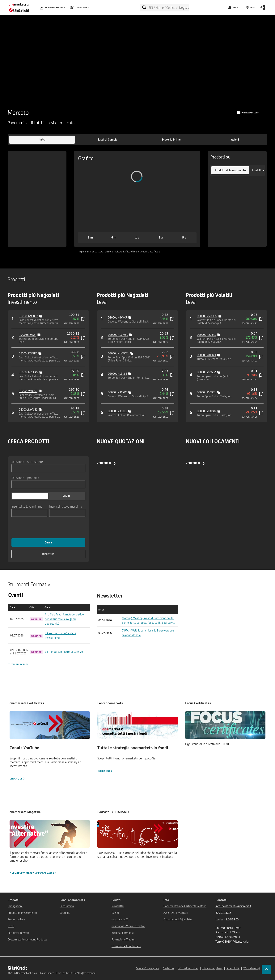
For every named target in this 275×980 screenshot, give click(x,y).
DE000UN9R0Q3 (28, 316)
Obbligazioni (15, 906)
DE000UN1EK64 (117, 374)
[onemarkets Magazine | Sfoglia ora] (50, 847)
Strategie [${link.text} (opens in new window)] (65, 913)
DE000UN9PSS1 (28, 410)
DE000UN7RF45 (28, 372)
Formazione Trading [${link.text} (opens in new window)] (123, 939)
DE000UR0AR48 (206, 411)
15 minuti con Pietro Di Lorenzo (64, 652)
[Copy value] (41, 316)
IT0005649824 (27, 335)
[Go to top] (266, 969)
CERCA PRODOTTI (28, 441)
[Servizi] (234, 9)
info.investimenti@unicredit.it (233, 906)
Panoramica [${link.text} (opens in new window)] (67, 906)
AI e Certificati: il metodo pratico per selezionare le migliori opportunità (64, 619)
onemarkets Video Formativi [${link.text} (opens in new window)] (128, 926)
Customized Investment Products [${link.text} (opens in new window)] (27, 939)
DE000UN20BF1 (206, 335)
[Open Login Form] (263, 9)
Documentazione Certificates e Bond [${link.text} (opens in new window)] (185, 906)
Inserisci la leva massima (66, 506)
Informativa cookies (188, 968)
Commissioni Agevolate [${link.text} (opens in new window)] (178, 919)
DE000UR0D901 (206, 392)
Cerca (48, 542)
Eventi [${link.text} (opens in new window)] (115, 913)
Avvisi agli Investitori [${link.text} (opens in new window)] (176, 913)
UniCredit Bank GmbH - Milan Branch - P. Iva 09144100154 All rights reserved (56, 973)
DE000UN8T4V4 (206, 355)
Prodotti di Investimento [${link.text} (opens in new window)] (22, 913)
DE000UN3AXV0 (118, 392)
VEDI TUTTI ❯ (106, 463)
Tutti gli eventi (18, 664)
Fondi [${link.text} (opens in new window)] (11, 926)
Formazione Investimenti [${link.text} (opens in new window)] (126, 946)
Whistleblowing (252, 968)
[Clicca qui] (50, 746)
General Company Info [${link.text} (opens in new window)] (147, 968)
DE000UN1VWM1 (118, 353)
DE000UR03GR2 (206, 372)
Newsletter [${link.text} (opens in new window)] (118, 906)
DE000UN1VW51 (118, 335)
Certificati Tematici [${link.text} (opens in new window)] (19, 933)
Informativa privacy (212, 968)
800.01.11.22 (223, 913)
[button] (42, 140)
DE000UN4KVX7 (118, 317)
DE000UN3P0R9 (117, 411)
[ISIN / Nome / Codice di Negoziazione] (168, 8)
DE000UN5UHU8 (207, 316)
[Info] (250, 9)
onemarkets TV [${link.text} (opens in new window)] (120, 919)
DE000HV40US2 (28, 391)
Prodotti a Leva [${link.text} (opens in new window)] (17, 919)
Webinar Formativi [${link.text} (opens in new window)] (123, 933)
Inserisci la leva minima (27, 506)
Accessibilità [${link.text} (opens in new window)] (233, 968)
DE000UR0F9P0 (28, 353)
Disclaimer (168, 968)
